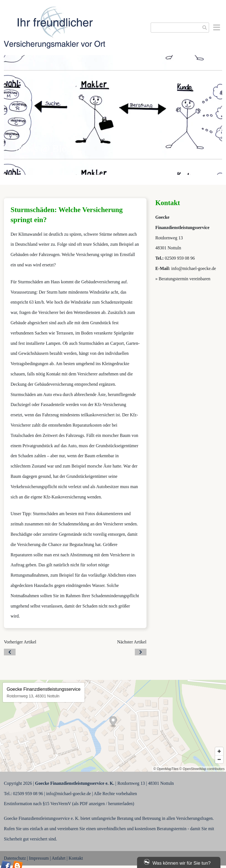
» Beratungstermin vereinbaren (183, 279)
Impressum (39, 858)
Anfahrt (59, 858)
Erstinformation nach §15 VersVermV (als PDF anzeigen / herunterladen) (69, 804)
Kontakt (76, 858)
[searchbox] (180, 28)
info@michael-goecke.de (194, 268)
